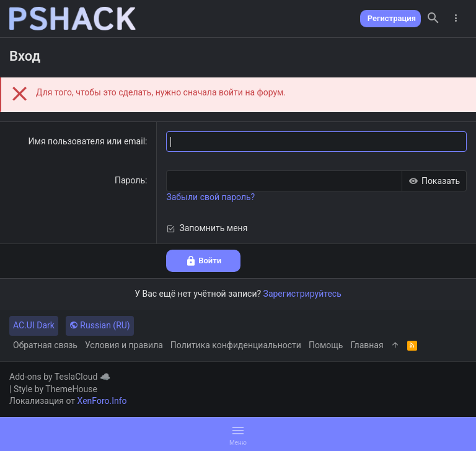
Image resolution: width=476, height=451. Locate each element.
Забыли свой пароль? (210, 197)
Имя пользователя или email (87, 141)
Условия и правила (124, 345)
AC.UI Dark (34, 325)
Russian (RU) (100, 325)
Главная (367, 345)
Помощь (326, 345)
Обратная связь (45, 345)
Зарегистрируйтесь (302, 294)
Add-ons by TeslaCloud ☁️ (60, 377)
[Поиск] (433, 19)
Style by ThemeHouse (55, 389)
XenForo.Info (102, 401)
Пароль (130, 180)
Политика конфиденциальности (236, 345)
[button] (238, 434)
